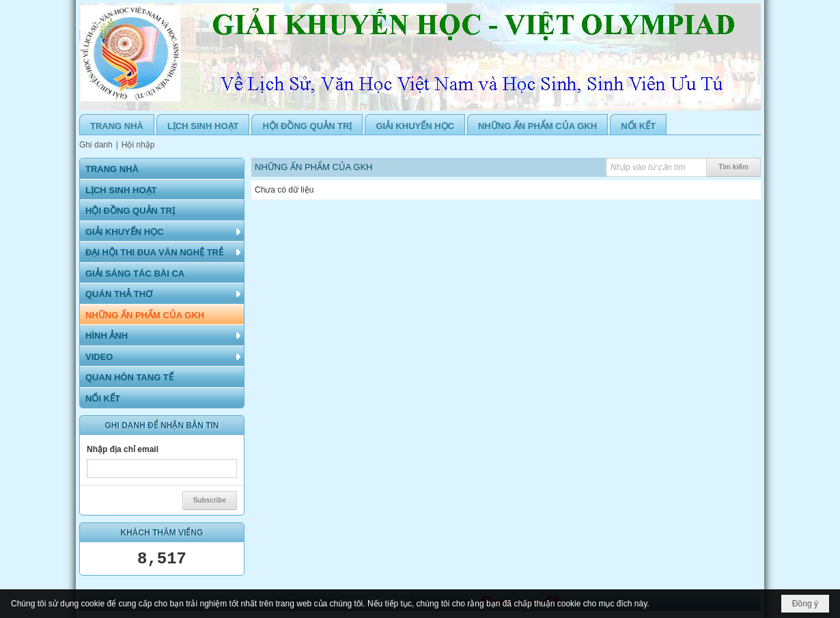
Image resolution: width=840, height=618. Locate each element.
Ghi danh (96, 145)
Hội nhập (138, 145)
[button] (162, 231)
